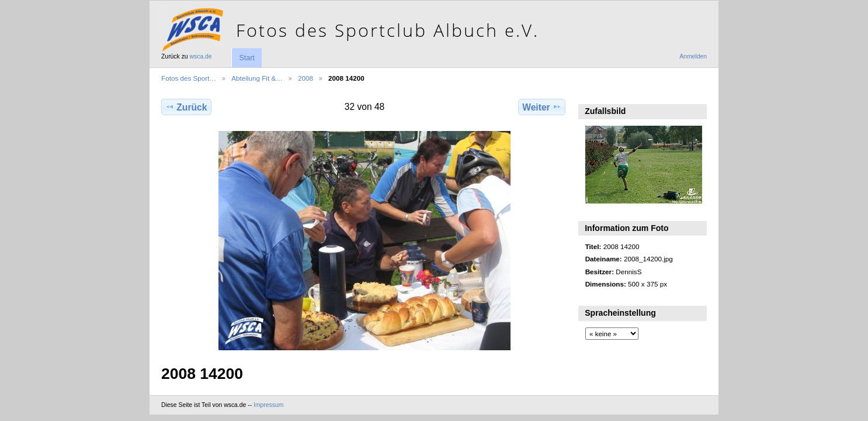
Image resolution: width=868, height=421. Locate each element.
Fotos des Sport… (189, 78)
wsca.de (201, 56)
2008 (305, 78)
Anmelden (693, 56)
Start (246, 58)
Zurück (186, 107)
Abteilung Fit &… (257, 78)
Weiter (542, 107)
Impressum (268, 405)
